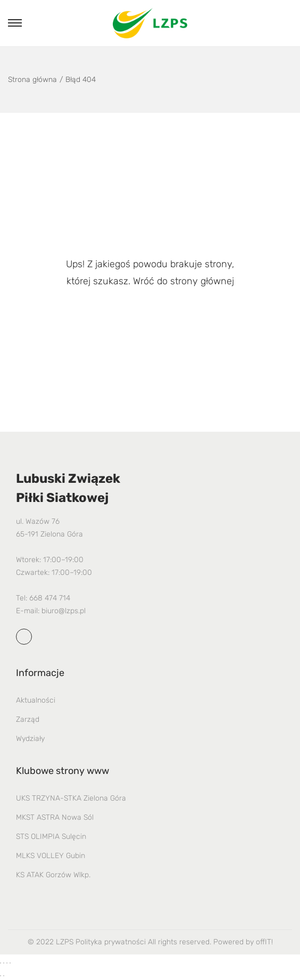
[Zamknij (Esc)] (10, 963)
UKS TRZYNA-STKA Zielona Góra (71, 798)
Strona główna (32, 80)
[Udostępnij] (7, 963)
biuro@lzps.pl (64, 611)
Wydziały (30, 739)
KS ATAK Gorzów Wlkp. (53, 875)
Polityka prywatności (111, 942)
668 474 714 (50, 598)
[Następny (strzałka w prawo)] (4, 976)
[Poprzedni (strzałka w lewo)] (1, 976)
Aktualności (36, 700)
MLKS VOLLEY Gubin (51, 856)
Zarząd (28, 719)
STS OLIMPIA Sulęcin (51, 837)
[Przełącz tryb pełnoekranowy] (4, 963)
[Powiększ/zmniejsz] (1, 963)
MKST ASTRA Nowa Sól (55, 817)
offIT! (264, 942)
